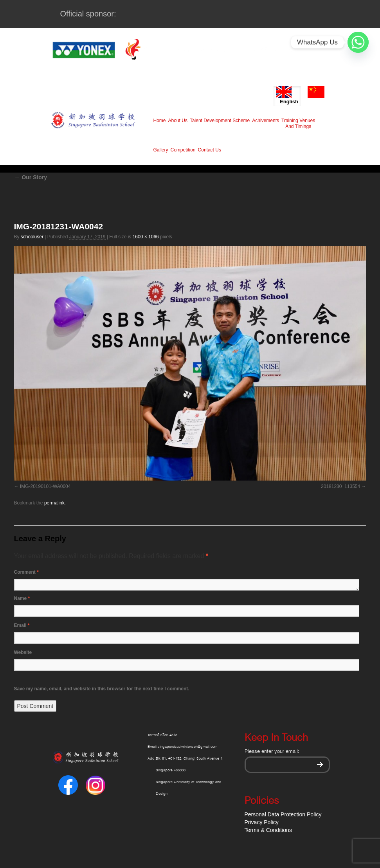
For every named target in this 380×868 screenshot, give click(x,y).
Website (23, 652)
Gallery (161, 150)
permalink (54, 503)
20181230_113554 (340, 486)
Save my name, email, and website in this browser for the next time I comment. (102, 689)
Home (160, 121)
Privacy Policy (262, 822)
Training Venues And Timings (298, 123)
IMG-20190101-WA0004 (45, 486)
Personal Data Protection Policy (283, 814)
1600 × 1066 (146, 237)
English (287, 95)
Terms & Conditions (268, 830)
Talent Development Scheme (220, 121)
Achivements (266, 121)
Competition (183, 150)
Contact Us (210, 150)
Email (22, 625)
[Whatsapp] (358, 42)
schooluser (32, 237)
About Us (178, 121)
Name (22, 598)
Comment (26, 572)
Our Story (31, 177)
